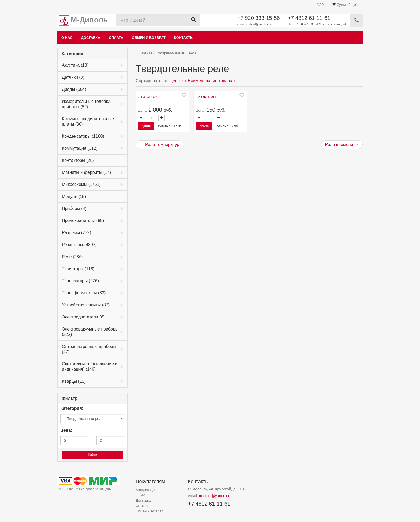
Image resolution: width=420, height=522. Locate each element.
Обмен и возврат (149, 38)
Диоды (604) (74, 89)
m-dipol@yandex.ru (215, 496)
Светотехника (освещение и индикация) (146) (90, 367)
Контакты (184, 38)
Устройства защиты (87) (86, 305)
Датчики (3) (73, 77)
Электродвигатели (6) (83, 317)
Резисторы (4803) (79, 245)
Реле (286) (72, 257)
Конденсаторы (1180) (83, 136)
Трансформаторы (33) (84, 293)
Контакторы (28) (78, 160)
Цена (175, 81)
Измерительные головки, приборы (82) (87, 104)
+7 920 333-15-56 (258, 21)
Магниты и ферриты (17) (86, 172)
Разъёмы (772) (76, 233)
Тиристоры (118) (78, 269)
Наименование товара (210, 81)
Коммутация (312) (80, 148)
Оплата (116, 38)
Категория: (72, 408)
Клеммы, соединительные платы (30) (88, 121)
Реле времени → (342, 144)
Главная (146, 53)
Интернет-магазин (170, 53)
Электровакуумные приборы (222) (90, 332)
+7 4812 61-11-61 (317, 21)
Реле (193, 53)
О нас (67, 38)
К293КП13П (206, 97)
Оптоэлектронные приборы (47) (89, 349)
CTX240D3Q (149, 97)
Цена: (66, 430)
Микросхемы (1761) (81, 184)
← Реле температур (160, 144)
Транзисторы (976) (80, 281)
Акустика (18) (75, 65)
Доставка (91, 38)
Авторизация (146, 490)
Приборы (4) (74, 209)
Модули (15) (74, 196)
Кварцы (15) (74, 381)
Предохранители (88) (83, 221)
